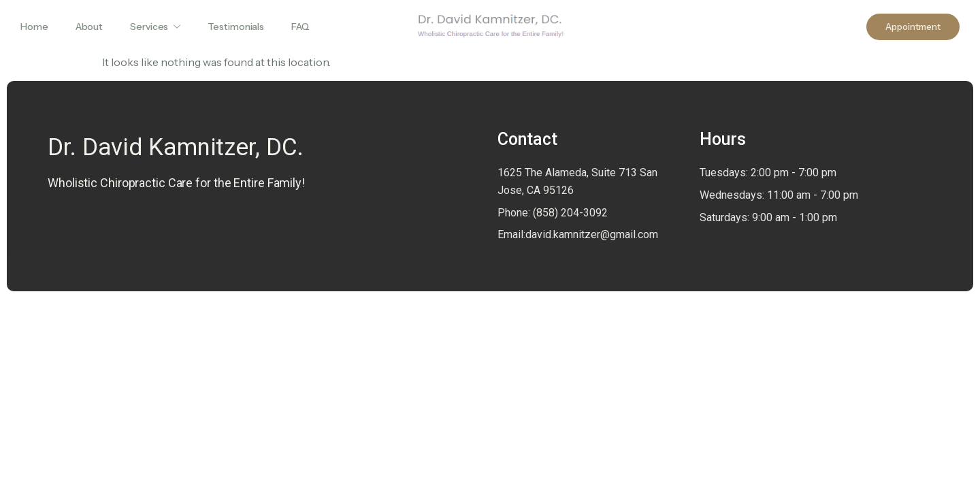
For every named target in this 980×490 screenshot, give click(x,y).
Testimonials (236, 27)
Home (34, 27)
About (89, 27)
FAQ (300, 27)
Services (155, 27)
